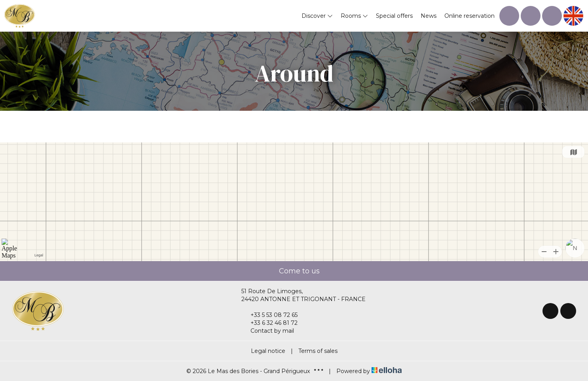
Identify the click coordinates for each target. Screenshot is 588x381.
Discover (317, 16)
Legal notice (268, 351)
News (429, 16)
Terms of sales (318, 351)
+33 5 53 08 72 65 (269, 315)
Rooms (354, 16)
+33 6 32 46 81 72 (269, 323)
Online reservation (469, 16)
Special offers (394, 16)
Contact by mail (268, 331)
